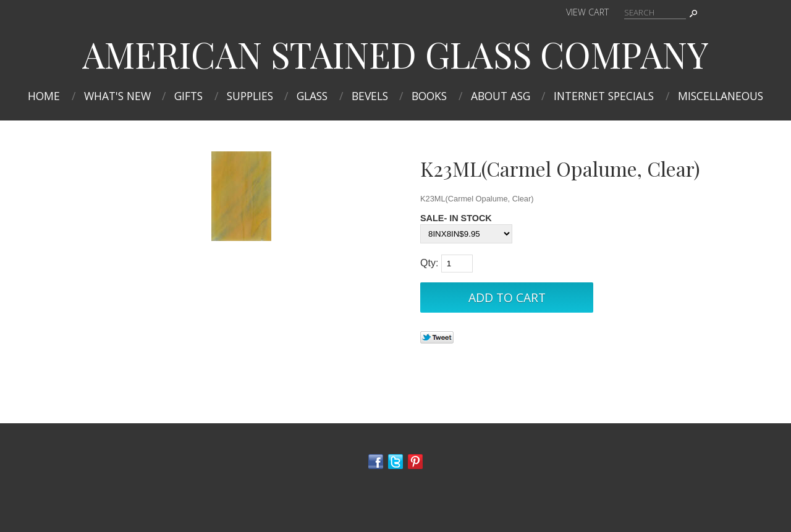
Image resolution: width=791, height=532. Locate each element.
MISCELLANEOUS (721, 96)
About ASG (501, 96)
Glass (312, 96)
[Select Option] (466, 234)
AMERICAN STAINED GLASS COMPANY (395, 54)
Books (429, 96)
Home (44, 96)
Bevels (370, 96)
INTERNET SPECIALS (604, 96)
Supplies (250, 96)
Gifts (188, 96)
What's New (117, 96)
